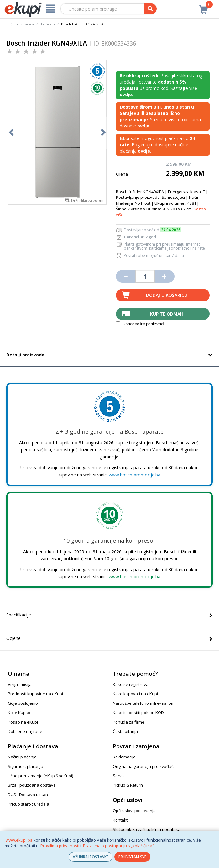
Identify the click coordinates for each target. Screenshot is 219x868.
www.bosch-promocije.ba (135, 475)
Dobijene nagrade (25, 731)
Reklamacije (124, 757)
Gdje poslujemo (23, 703)
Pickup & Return (128, 785)
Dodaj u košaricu (167, 295)
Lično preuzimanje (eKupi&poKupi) (40, 776)
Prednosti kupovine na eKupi (35, 694)
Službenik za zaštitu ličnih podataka (147, 829)
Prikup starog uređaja (29, 804)
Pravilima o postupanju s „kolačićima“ (118, 846)
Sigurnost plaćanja (26, 766)
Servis (119, 776)
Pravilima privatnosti (60, 846)
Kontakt (120, 820)
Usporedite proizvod (140, 324)
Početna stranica (20, 24)
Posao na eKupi (23, 722)
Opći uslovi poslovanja (134, 811)
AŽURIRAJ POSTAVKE (91, 857)
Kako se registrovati (132, 684)
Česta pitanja (125, 731)
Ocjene (13, 638)
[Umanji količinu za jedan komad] (126, 276)
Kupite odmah (167, 314)
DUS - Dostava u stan (28, 795)
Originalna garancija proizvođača (144, 766)
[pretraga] (150, 9)
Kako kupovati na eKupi (135, 694)
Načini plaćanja (22, 757)
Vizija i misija (20, 684)
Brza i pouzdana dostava (32, 785)
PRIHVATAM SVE (132, 857)
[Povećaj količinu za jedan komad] (164, 276)
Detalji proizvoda (25, 355)
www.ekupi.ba (19, 840)
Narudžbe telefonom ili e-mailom (144, 703)
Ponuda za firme (129, 722)
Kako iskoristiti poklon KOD (138, 713)
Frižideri (48, 24)
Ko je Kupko (19, 713)
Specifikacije (19, 615)
